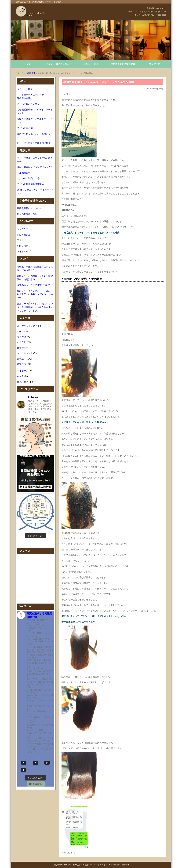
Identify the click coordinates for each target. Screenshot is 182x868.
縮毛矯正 (31, 73)
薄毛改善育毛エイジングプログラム (35, 167)
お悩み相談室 (24, 235)
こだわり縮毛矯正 (26, 128)
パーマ (20, 332)
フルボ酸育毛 (24, 173)
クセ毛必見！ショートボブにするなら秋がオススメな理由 (91, 233)
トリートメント (25, 353)
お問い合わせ (24, 246)
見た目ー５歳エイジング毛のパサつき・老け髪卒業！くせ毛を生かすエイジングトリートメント (35, 307)
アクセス (22, 240)
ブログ (20, 337)
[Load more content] (35, 778)
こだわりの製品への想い (29, 178)
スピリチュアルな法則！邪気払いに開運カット (85, 422)
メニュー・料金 (91, 64)
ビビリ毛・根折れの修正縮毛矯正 (34, 143)
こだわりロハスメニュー (59, 64)
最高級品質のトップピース (30, 208)
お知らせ (22, 342)
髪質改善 (22, 364)
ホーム (20, 73)
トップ (27, 64)
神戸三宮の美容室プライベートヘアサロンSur (93, 865)
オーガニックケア (26, 326)
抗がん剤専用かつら (27, 214)
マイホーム (23, 371)
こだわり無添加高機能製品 (30, 184)
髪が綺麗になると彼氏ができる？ (78, 622)
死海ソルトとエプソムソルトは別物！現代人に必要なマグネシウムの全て (35, 294)
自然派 (20, 376)
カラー (20, 348)
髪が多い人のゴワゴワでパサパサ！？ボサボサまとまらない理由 (94, 616)
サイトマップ (24, 251)
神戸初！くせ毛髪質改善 (123, 64)
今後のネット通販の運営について (34, 285)
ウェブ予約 (155, 64)
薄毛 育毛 (23, 382)
